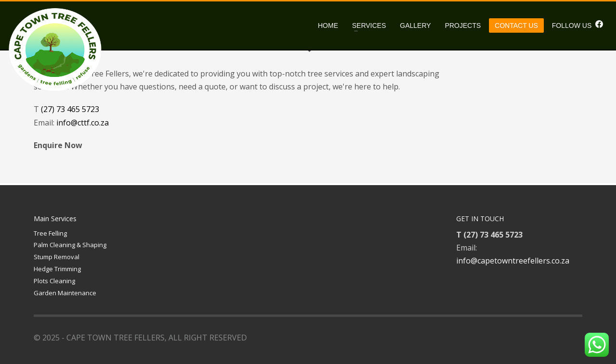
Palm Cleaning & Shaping (70, 245)
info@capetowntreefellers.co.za (513, 261)
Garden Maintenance (65, 293)
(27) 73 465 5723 (70, 109)
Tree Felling (50, 233)
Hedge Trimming (57, 269)
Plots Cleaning (54, 281)
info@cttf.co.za (83, 123)
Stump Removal (57, 257)
